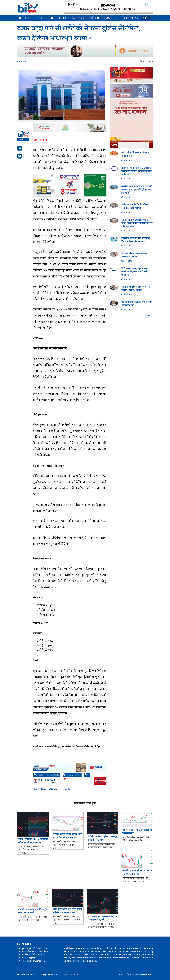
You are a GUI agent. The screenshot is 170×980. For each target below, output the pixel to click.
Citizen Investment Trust (72, 775)
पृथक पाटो (135, 18)
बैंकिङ (40, 18)
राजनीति (62, 18)
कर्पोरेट (72, 18)
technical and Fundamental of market (47, 775)
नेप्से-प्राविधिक (23, 61)
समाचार (28, 18)
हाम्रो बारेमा (25, 975)
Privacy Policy (40, 975)
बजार (51, 18)
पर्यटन (81, 18)
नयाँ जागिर (94, 18)
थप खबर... (149, 315)
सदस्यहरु (55, 975)
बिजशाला (21, 139)
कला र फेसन (121, 18)
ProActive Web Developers (141, 974)
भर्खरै (145, 18)
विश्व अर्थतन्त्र (107, 18)
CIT (87, 775)
